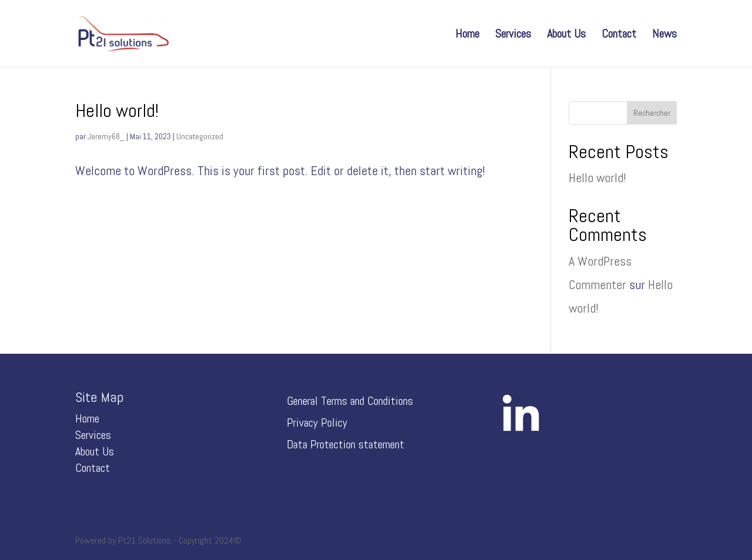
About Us (566, 35)
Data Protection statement (345, 444)
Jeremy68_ (106, 136)
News (664, 35)
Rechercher (652, 113)
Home (467, 35)
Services (513, 35)
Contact (619, 35)
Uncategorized (200, 136)
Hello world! (117, 110)
